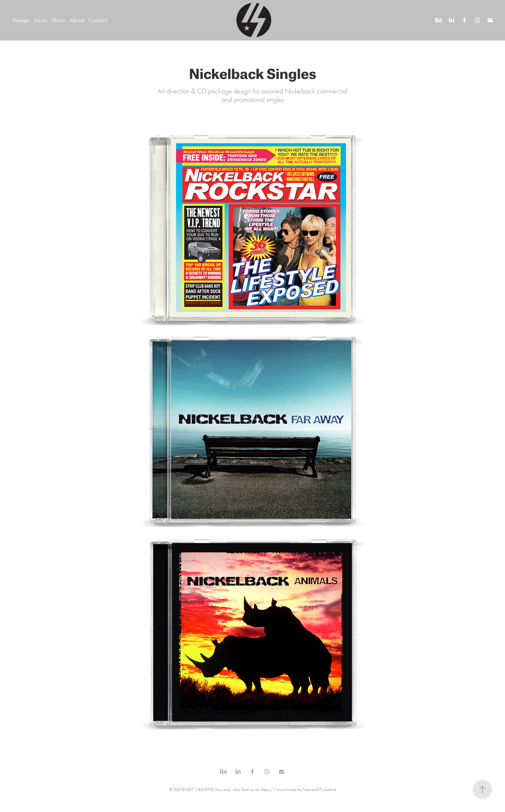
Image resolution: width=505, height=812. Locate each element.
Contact (98, 20)
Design (21, 20)
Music (41, 20)
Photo (59, 20)
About (77, 20)
